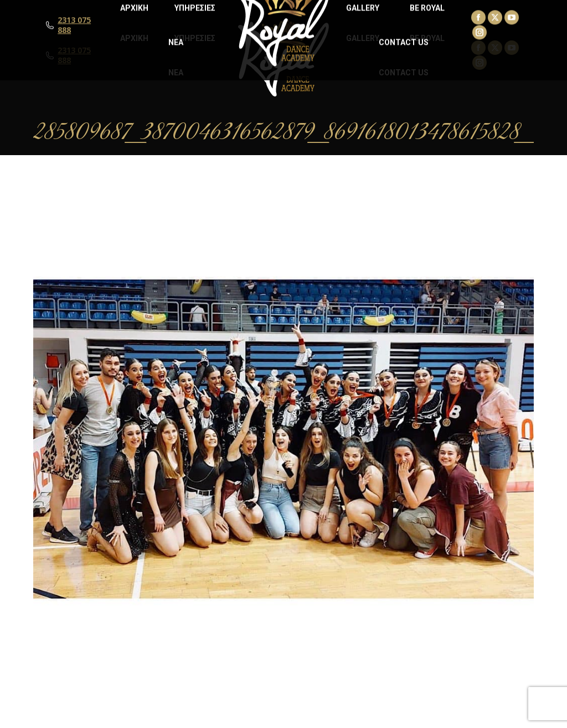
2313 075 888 (74, 55)
